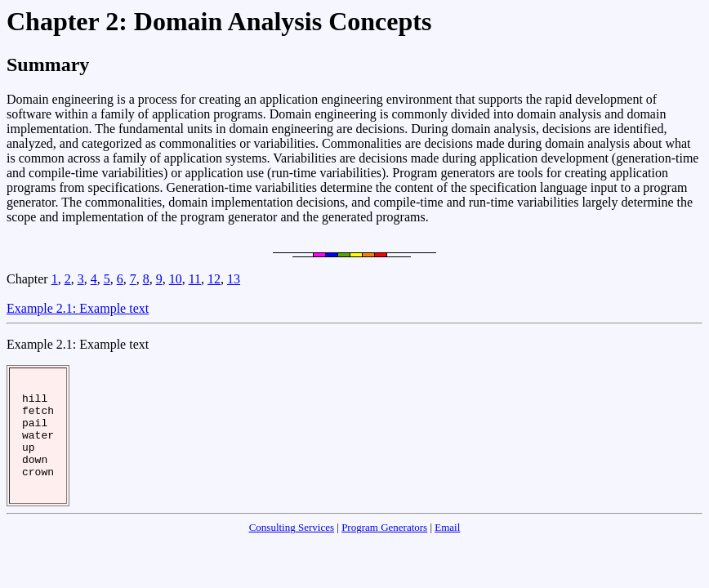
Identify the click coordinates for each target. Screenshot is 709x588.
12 (214, 279)
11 (195, 279)
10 (176, 279)
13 (234, 279)
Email (447, 549)
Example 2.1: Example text (78, 308)
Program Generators (384, 549)
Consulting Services (292, 549)
